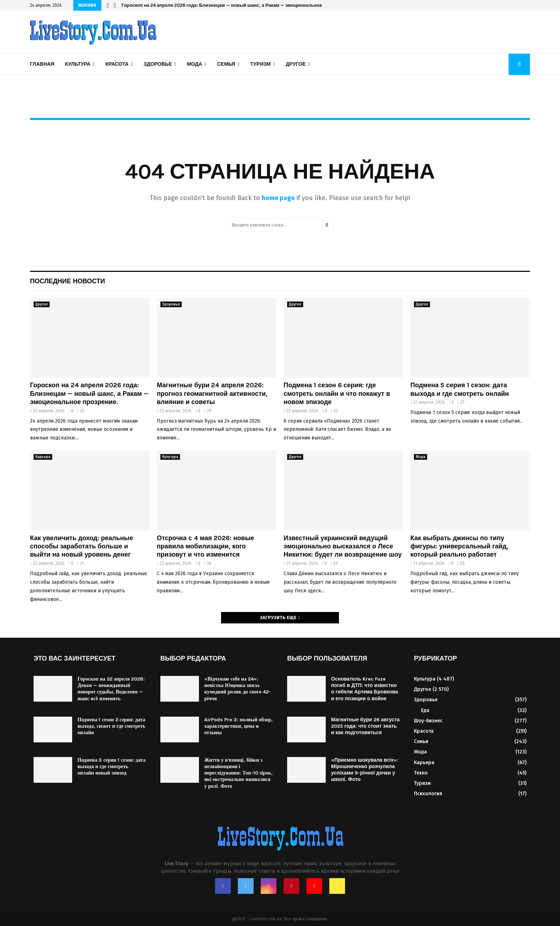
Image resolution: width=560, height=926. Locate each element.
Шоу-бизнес (428, 721)
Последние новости (67, 281)
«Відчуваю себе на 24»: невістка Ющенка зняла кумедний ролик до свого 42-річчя (237, 689)
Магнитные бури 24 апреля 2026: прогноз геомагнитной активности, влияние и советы (212, 394)
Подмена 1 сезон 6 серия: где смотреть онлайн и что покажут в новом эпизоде (337, 394)
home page (278, 198)
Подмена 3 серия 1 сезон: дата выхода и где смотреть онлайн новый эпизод (111, 766)
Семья (226, 64)
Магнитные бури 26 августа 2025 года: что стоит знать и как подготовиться (365, 726)
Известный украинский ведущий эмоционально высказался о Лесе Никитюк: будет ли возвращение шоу (343, 546)
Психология (428, 794)
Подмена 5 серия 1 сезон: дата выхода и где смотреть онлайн (460, 389)
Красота (117, 64)
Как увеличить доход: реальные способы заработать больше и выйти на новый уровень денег (81, 546)
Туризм (261, 64)
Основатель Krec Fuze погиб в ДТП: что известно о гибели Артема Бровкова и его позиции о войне (364, 689)
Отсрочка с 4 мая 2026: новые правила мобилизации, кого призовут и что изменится (206, 546)
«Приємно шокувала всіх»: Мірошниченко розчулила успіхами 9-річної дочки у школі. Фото (365, 770)
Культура (78, 64)
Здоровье (158, 64)
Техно (421, 773)
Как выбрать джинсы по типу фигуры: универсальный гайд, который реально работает (459, 546)
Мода (194, 64)
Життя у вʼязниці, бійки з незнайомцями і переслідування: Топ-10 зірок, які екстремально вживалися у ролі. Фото (238, 773)
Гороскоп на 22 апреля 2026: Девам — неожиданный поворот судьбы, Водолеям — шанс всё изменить (111, 689)
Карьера (43, 457)
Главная (42, 64)
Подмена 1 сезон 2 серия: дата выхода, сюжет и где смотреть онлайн (111, 726)
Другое (296, 64)
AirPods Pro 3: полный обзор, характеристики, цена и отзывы (238, 726)
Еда (425, 710)
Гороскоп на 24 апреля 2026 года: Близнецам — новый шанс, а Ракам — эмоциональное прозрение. (235, 5)
